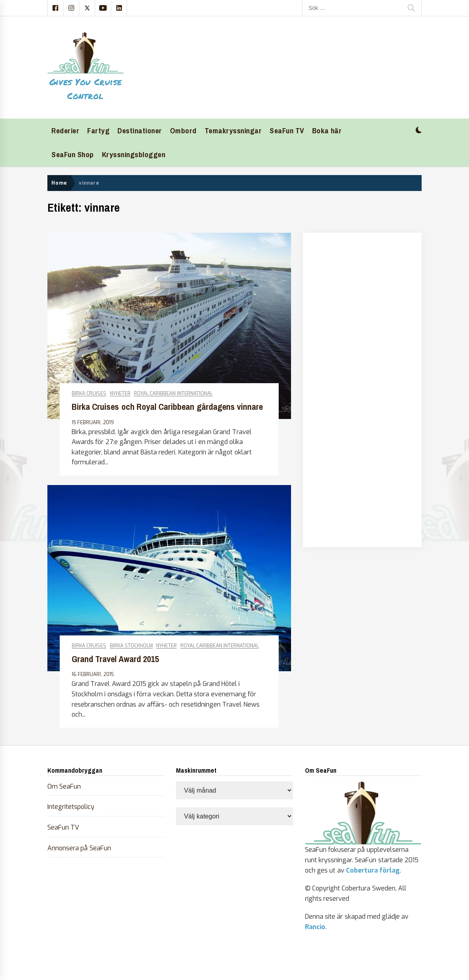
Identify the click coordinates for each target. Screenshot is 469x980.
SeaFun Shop (73, 155)
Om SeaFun (64, 786)
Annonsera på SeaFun (79, 848)
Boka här (327, 131)
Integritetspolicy (71, 807)
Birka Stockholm (131, 646)
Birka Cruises (89, 394)
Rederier (65, 131)
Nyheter (120, 394)
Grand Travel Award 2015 (115, 659)
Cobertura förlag (373, 870)
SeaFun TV (287, 131)
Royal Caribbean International (173, 394)
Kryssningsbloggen (134, 155)
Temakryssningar (233, 131)
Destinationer (140, 131)
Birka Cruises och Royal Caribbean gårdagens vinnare (167, 407)
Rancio (315, 927)
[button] (419, 131)
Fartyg (98, 131)
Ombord (183, 131)
